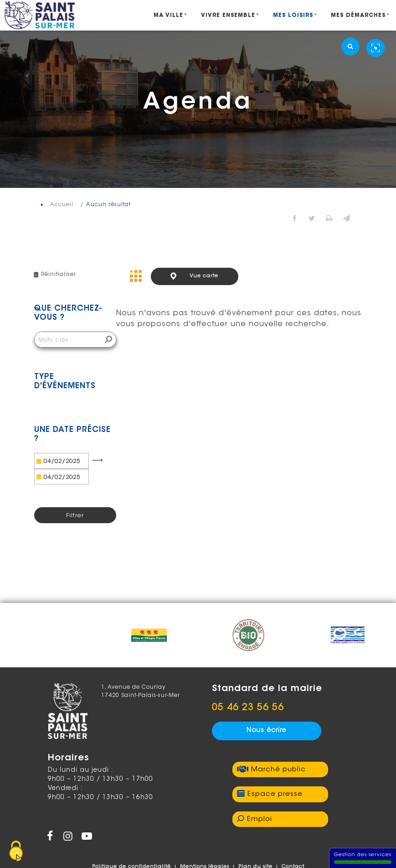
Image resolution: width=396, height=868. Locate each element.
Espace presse (275, 794)
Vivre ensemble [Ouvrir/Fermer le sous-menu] (228, 16)
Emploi (260, 819)
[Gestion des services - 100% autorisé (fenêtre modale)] (16, 852)
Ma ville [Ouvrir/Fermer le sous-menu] (168, 16)
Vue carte (204, 276)
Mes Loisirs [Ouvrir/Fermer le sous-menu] (293, 16)
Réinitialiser (59, 275)
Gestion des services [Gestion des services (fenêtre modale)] (363, 858)
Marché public (278, 770)
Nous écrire (266, 731)
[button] (347, 219)
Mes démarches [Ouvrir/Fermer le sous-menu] (358, 16)
